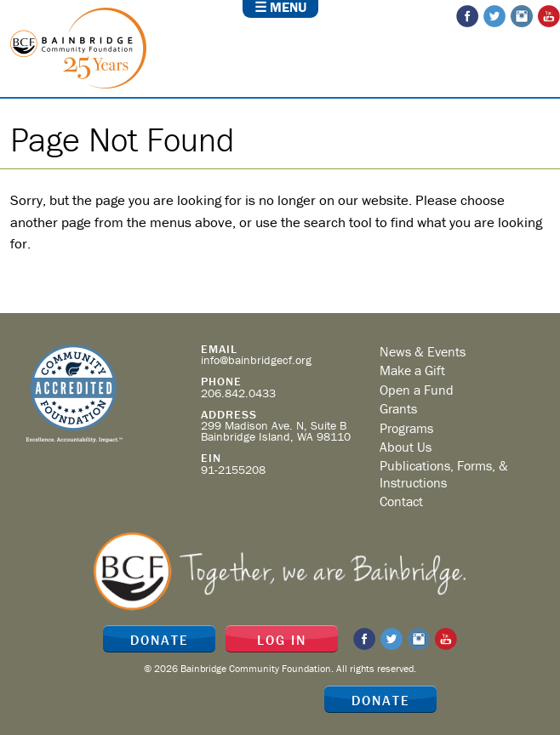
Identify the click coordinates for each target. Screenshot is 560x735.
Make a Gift (412, 370)
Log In (282, 640)
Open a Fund (417, 390)
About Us (406, 447)
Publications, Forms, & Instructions (444, 473)
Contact (401, 501)
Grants (398, 408)
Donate (381, 700)
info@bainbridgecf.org (256, 360)
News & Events (423, 351)
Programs (406, 428)
